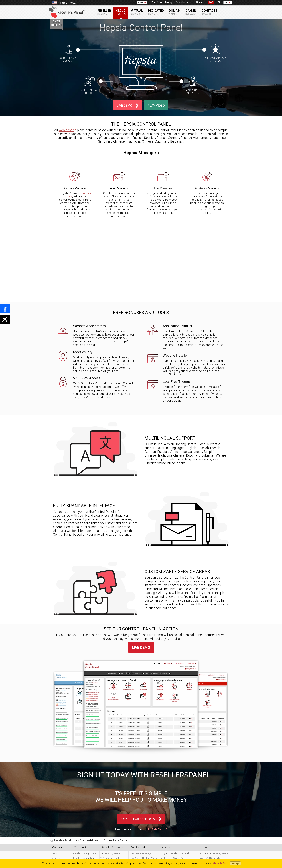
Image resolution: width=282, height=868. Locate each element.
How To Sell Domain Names (212, 783)
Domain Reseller (108, 797)
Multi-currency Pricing (140, 793)
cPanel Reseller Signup (84, 807)
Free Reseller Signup (83, 802)
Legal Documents (60, 851)
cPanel (191, 12)
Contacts (209, 12)
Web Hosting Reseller (111, 779)
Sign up (200, 3)
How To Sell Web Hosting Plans (214, 788)
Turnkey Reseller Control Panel (213, 807)
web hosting (67, 130)
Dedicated (156, 12)
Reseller (104, 12)
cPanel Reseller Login (83, 797)
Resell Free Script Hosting (211, 820)
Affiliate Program (81, 788)
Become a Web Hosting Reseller (214, 779)
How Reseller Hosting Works (143, 783)
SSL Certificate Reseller (111, 802)
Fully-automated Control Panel (175, 779)
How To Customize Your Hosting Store (179, 802)
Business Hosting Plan (210, 793)
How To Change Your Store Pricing (176, 793)
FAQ (211, 2)
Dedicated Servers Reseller (113, 793)
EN (226, 3)
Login (189, 3)
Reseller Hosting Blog (83, 783)
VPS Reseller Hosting (209, 830)
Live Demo (124, 105)
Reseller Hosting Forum (84, 779)
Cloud (121, 12)
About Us (56, 783)
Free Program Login (82, 793)
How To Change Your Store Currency (177, 797)
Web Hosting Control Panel (142, 797)
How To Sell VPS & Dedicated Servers (177, 788)
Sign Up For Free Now (138, 744)
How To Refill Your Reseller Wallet (176, 807)
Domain (175, 12)
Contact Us (57, 788)
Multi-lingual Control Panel (173, 783)
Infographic (156, 754)
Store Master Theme (139, 788)
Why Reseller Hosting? (140, 779)
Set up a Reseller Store (209, 811)
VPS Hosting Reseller (110, 783)
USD (140, 3)
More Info (219, 863)
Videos (55, 802)
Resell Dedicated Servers (210, 825)
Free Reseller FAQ (60, 797)
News (54, 779)
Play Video (156, 105)
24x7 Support (58, 793)
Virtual (137, 12)
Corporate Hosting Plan (210, 797)
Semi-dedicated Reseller (111, 788)
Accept (235, 863)
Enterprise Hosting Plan (210, 802)
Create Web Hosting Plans (211, 816)
